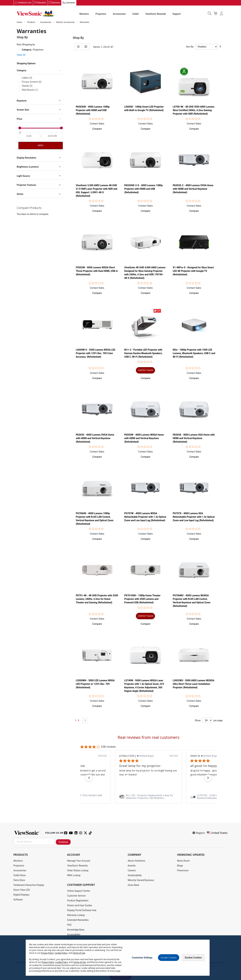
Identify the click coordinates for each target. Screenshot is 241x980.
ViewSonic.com (25, 3)
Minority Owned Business (141, 880)
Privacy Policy (47, 953)
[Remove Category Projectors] (19, 50)
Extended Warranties (78, 920)
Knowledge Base (76, 930)
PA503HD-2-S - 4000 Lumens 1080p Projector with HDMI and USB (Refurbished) (144, 189)
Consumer (70, 3)
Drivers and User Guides (80, 906)
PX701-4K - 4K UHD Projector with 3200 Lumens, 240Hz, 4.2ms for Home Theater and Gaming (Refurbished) (97, 599)
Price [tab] (19, 119)
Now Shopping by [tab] (26, 45)
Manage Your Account (79, 861)
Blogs (180, 866)
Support (177, 14)
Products (31, 22)
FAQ (69, 925)
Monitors (84, 14)
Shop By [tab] (78, 38)
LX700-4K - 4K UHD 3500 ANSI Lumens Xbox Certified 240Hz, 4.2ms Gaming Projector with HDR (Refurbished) (194, 110)
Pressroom (183, 871)
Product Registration (78, 901)
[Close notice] (205, 958)
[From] (29, 136)
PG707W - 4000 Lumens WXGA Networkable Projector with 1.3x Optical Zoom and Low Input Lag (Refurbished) (145, 517)
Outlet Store (20, 875)
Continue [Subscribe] (63, 842)
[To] (52, 136)
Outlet (135, 14)
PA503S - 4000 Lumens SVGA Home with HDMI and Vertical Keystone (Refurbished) (95, 438)
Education (42, 3)
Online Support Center (79, 891)
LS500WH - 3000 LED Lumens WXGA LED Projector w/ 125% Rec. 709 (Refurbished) (95, 684)
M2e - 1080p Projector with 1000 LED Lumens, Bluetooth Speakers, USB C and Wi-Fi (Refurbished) (194, 353)
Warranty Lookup (76, 915)
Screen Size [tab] (23, 110)
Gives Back (133, 885)
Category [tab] (22, 71)
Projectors (101, 14)
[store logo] (35, 14)
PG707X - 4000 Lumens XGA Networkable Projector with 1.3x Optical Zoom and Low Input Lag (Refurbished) (194, 517)
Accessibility (74, 935)
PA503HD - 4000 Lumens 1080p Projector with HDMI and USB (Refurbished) (93, 110)
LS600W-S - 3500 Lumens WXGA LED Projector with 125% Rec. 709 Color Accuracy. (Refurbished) (96, 353)
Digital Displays (21, 895)
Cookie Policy (61, 953)
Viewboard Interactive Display (29, 885)
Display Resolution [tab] (26, 158)
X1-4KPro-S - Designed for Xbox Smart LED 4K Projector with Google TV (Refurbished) (193, 271)
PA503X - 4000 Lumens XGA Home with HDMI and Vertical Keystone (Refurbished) (194, 438)
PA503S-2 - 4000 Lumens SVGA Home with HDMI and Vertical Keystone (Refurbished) (193, 189)
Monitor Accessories (66, 22)
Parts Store (19, 880)
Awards (132, 866)
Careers (132, 871)
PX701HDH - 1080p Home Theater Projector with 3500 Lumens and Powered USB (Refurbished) (142, 599)
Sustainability (135, 875)
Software (18, 900)
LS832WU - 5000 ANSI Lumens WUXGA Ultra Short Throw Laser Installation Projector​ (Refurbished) (193, 684)
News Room (183, 861)
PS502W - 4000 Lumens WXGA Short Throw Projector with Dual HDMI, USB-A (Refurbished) (97, 271)
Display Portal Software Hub (82, 910)
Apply (41, 146)
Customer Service (76, 896)
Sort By (190, 47)
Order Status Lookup (78, 871)
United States (217, 833)
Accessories (119, 14)
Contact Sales (97, 124)
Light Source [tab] (23, 176)
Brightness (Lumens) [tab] (28, 167)
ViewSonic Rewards (155, 14)
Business (56, 3)
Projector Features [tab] (26, 185)
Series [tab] (20, 194)
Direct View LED (22, 890)
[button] (97, 129)
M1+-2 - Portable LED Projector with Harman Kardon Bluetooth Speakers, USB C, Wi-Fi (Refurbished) (144, 353)
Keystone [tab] (22, 101)
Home (20, 22)
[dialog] (120, 958)
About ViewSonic (137, 861)
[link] (148, 797)
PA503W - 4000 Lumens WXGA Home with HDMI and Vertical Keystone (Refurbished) (144, 438)
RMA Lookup (74, 875)
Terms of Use (79, 953)
